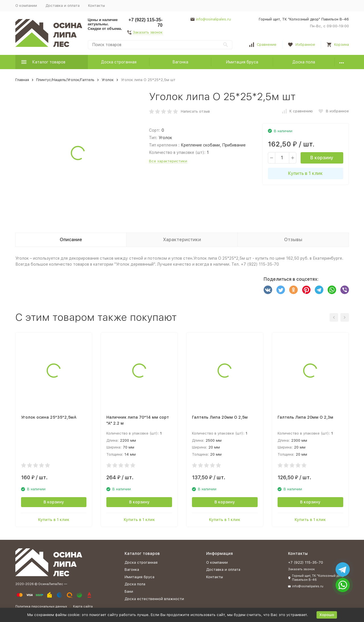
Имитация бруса (242, 62)
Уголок (108, 80)
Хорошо (327, 615)
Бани (129, 591)
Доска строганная (119, 62)
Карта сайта (83, 606)
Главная (22, 80)
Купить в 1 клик (305, 173)
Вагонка (180, 62)
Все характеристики (168, 161)
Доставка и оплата (63, 6)
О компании (26, 6)
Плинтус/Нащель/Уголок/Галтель (65, 80)
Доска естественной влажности (154, 599)
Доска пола (304, 62)
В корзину (322, 158)
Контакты (97, 6)
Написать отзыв (195, 111)
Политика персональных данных (41, 606)
